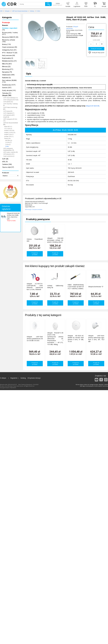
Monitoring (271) (8, 69)
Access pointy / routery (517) (10, 33)
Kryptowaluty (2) (8, 58)
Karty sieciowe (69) (9, 56)
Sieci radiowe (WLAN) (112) (9, 81)
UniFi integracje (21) (9, 113)
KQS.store (13, 388)
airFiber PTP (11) (9, 137)
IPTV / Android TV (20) (10, 53)
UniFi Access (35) (8, 111)
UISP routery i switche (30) (10, 152)
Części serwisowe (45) (10, 47)
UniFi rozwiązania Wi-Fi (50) (11, 100)
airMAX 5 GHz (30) (9, 130)
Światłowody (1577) (9, 85)
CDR (1, 11)
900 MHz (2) (9, 140)
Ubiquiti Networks (72, 27)
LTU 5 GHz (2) (8, 129)
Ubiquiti (7, 11)
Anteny (32, 11)
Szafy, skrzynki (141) (9, 91)
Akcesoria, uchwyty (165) (9, 41)
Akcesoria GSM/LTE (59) (10, 37)
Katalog (23, 378)
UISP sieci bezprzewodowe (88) (11, 124)
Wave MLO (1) (8, 127)
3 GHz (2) (8, 144)
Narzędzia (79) (7, 72)
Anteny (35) (7, 138)
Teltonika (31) (7, 93)
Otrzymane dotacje (34, 378)
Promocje (6, 23)
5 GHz (38, 11)
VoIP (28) (5, 159)
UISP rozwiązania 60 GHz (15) (10, 120)
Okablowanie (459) (8, 75)
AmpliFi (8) (6, 117)
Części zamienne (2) (9, 156)
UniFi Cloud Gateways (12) (10, 98)
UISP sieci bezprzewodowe (20, 11)
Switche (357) (7, 88)
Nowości (5, 25)
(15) (10, 29)
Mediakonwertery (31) (9, 61)
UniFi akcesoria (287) (9, 115)
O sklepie (3, 378)
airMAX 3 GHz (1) (9, 134)
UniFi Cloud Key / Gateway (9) (11, 105)
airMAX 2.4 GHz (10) (10, 133)
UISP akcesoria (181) (9, 154)
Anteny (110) (6, 44)
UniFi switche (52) (8, 102)
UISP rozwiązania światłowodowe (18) (9, 149)
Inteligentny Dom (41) (9, 50)
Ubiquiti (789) (7, 95)
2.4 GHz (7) (8, 142)
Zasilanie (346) (7, 164)
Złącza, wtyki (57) (8, 167)
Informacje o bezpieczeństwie (34, 209)
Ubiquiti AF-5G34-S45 (93, 106)
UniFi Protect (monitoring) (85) (10, 108)
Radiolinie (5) (6, 78)
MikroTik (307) (7, 64)
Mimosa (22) (6, 67)
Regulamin (14, 378)
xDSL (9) (5, 162)
